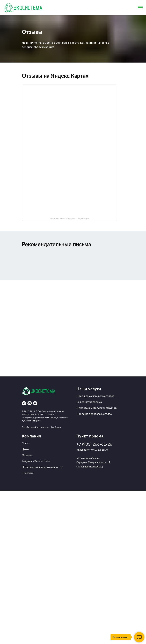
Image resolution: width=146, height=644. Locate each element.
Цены (25, 449)
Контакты (28, 473)
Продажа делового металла (94, 414)
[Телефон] (24, 403)
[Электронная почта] (35, 403)
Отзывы (27, 455)
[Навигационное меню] (140, 8)
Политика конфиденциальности (42, 467)
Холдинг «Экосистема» (36, 461)
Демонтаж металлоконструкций (97, 408)
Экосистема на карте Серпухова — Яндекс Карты (70, 219)
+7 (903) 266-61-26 (94, 444)
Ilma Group (56, 427)
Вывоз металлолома (89, 402)
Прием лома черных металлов (95, 396)
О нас (25, 443)
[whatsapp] (30, 403)
